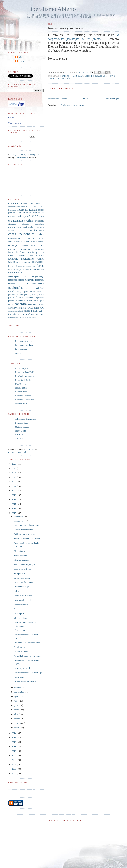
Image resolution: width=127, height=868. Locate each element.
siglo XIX (28, 308)
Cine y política (20, 614)
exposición (25, 249)
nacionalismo (34, 283)
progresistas (39, 298)
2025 (14, 468)
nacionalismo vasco (26, 287)
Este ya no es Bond (22, 569)
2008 (14, 760)
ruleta (32, 449)
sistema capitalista (15, 311)
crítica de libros (32, 238)
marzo (18, 719)
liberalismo (38, 262)
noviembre (19, 521)
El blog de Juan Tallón (25, 372)
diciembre (19, 517)
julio (17, 701)
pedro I (40, 292)
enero (17, 728)
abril (17, 714)
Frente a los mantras (23, 596)
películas (12, 295)
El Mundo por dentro (24, 376)
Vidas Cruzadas (22, 435)
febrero (18, 723)
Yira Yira (19, 438)
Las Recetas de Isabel (25, 345)
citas (30, 220)
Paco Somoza (21, 349)
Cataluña (13, 204)
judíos (11, 262)
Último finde (19, 630)
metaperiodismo (20, 276)
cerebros (65, 76)
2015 (14, 513)
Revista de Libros (23, 396)
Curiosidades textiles (23, 600)
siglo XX (39, 308)
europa (12, 249)
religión (40, 300)
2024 (14, 473)
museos (12, 284)
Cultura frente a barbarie (25, 682)
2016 (14, 508)
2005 (14, 773)
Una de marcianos (22, 652)
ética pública (32, 318)
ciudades (12, 224)
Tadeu (18, 353)
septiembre (20, 692)
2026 (14, 464)
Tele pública (19, 573)
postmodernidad (26, 297)
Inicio (86, 99)
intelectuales (28, 259)
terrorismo (14, 314)
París (16, 609)
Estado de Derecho (33, 204)
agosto (18, 696)
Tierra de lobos (20, 555)
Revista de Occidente (25, 400)
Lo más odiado (22, 423)
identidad (13, 259)
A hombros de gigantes (25, 419)
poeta (26, 295)
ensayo (13, 245)
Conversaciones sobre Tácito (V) (28, 673)
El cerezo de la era (23, 341)
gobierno (40, 252)
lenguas (27, 262)
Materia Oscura (22, 427)
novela (12, 291)
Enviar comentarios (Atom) (73, 105)
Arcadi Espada (22, 368)
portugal (13, 297)
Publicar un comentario (56, 94)
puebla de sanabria (17, 300)
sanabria (21, 304)
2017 (14, 504)
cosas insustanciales (31, 230)
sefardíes (32, 304)
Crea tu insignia (15, 123)
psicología (64, 78)
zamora (22, 317)
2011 (14, 746)
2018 (14, 500)
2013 (14, 738)
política (40, 294)
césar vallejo (26, 242)
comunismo (15, 227)
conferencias (28, 227)
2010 (14, 751)
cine (35, 216)
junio (17, 705)
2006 (14, 769)
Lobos (17, 591)
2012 (14, 742)
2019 (14, 495)
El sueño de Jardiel (24, 380)
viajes (24, 314)
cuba (10, 242)
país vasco (29, 291)
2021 (14, 486)
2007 (14, 764)
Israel (23, 207)
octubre (18, 687)
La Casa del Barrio (33, 207)
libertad (12, 266)
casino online (22, 157)
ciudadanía (39, 221)
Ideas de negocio (21, 560)
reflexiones (31, 300)
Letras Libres (21, 392)
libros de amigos (15, 270)
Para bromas (19, 647)
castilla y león (24, 216)
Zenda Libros (21, 403)
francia (30, 252)
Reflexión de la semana (24, 534)
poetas (33, 294)
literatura (27, 269)
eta (42, 246)
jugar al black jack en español (26, 155)
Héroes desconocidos (23, 530)
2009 (14, 755)
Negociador (19, 677)
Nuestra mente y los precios (26, 525)
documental (38, 242)
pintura (20, 294)
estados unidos (29, 246)
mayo (17, 710)
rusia (11, 304)
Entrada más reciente (57, 99)
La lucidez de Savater (23, 582)
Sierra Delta (20, 431)
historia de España (31, 255)
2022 (14, 482)
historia (12, 255)
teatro (41, 311)
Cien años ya (19, 551)
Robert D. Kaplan (27, 210)
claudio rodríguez (33, 224)
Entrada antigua (112, 99)
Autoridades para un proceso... (27, 656)
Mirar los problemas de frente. (27, 539)
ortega (20, 292)
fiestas (22, 252)
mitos (10, 280)
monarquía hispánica (34, 280)
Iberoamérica (14, 207)
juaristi (41, 259)
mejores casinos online (18, 452)
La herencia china (22, 578)
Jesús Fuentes (21, 388)
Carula (19, 57)
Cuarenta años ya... (22, 587)
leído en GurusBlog (96, 76)
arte (19, 212)
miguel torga (38, 277)
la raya (19, 262)
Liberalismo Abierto (51, 9)
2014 (14, 733)
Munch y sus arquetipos (24, 564)
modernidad (19, 280)
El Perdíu (20, 61)
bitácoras (27, 212)
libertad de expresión (25, 266)
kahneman (78, 76)
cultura (16, 242)
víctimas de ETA (36, 314)
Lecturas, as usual (22, 668)
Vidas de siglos (21, 618)
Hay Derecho (21, 384)
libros (40, 265)
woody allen (13, 318)
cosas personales (21, 234)
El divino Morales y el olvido (27, 643)
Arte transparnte (21, 605)
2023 (14, 477)
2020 (14, 491)
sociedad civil (30, 311)
